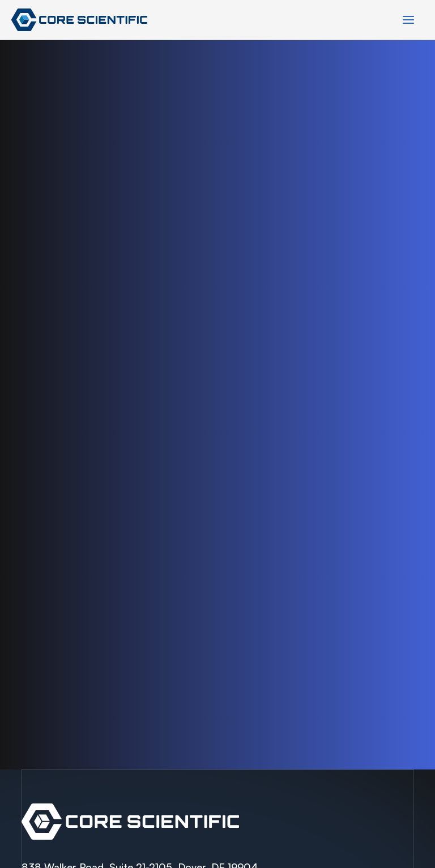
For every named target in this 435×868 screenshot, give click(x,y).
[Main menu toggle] (408, 20)
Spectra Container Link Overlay (217, 822)
